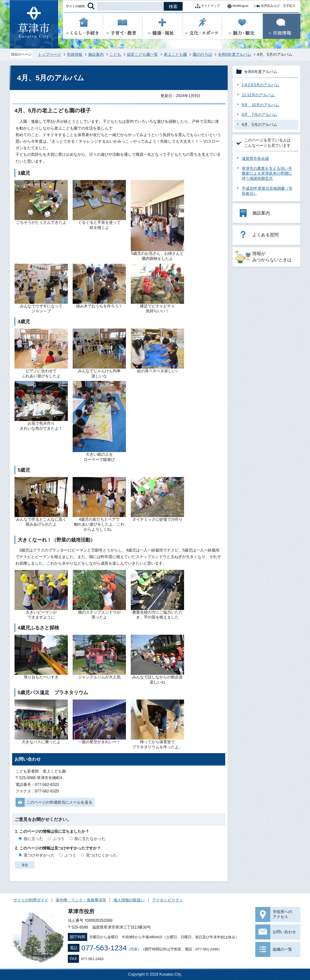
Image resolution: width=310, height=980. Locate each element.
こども (115, 54)
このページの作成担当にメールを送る (59, 802)
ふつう (59, 839)
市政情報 (75, 54)
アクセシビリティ (168, 900)
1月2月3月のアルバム (260, 85)
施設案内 (96, 54)
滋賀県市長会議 (255, 159)
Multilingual (236, 6)
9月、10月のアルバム (260, 105)
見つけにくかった (101, 855)
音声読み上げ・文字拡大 (274, 6)
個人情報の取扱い (129, 900)
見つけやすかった (39, 855)
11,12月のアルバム (258, 95)
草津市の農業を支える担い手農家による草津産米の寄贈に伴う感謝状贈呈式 (267, 174)
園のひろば (202, 54)
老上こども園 (175, 54)
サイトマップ (207, 6)
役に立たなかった (90, 839)
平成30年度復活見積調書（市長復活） (267, 191)
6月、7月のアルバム (259, 115)
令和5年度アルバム (235, 54)
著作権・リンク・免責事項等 (81, 900)
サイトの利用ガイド (31, 900)
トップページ (49, 54)
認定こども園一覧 (142, 54)
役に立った (33, 839)
